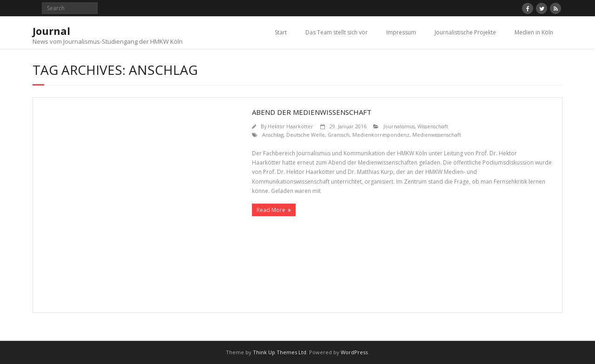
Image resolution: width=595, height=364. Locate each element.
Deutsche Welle (306, 135)
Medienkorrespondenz (381, 135)
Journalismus (399, 126)
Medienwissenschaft (437, 135)
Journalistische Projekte (465, 32)
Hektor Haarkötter (291, 126)
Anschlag (273, 135)
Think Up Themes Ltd (280, 352)
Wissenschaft (433, 126)
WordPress (354, 352)
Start (281, 32)
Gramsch (339, 135)
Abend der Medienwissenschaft (312, 112)
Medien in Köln (534, 32)
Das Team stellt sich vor (337, 32)
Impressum (401, 32)
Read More (271, 210)
